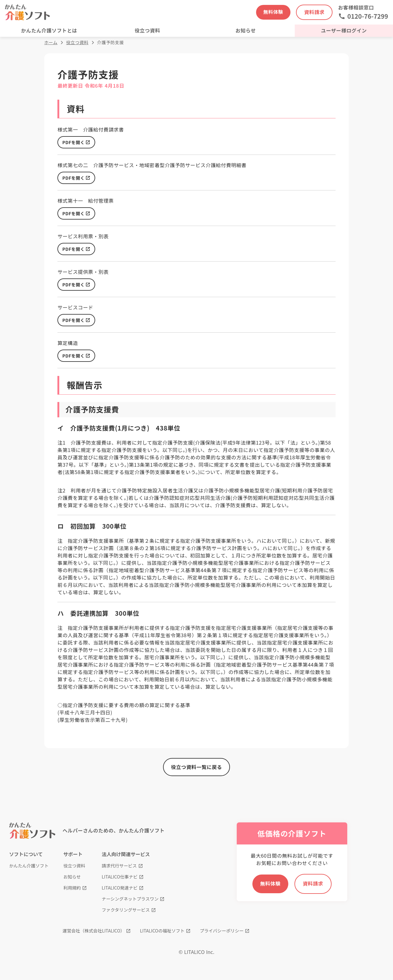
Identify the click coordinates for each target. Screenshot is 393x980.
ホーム (51, 45)
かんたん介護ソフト (29, 870)
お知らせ (72, 881)
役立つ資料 (77, 45)
